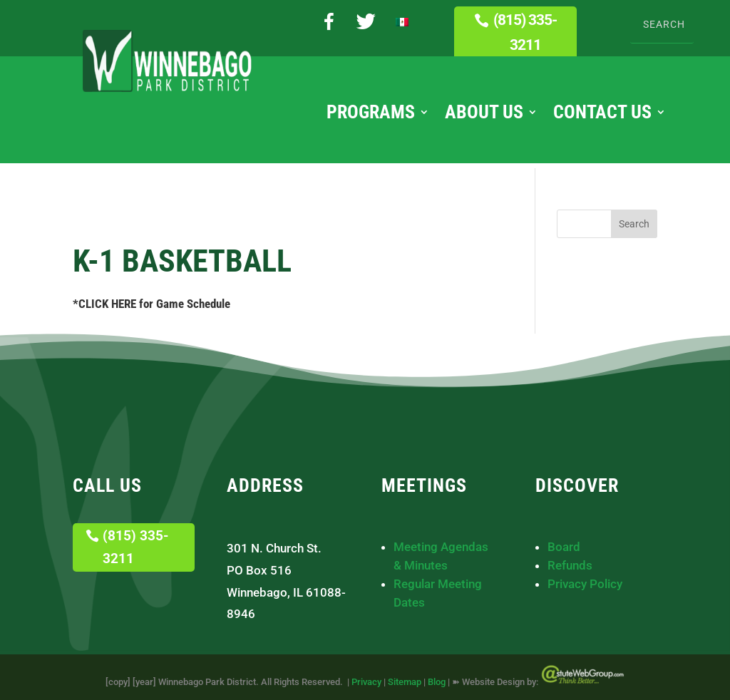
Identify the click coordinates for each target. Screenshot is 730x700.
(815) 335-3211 (525, 33)
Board (564, 547)
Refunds (570, 565)
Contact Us (602, 115)
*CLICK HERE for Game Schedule (151, 304)
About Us (484, 115)
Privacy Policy (585, 584)
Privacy (366, 682)
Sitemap (405, 682)
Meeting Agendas (441, 547)
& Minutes (421, 565)
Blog (437, 682)
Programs (371, 115)
